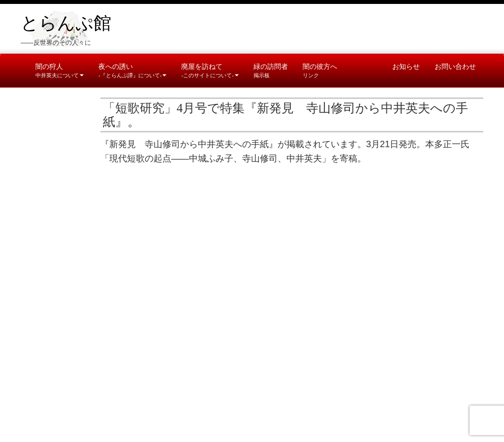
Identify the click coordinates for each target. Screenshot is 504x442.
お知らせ (406, 66)
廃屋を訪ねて (210, 70)
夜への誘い (132, 70)
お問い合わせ (455, 66)
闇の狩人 (60, 70)
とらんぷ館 (66, 23)
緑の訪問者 (271, 70)
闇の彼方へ (320, 70)
